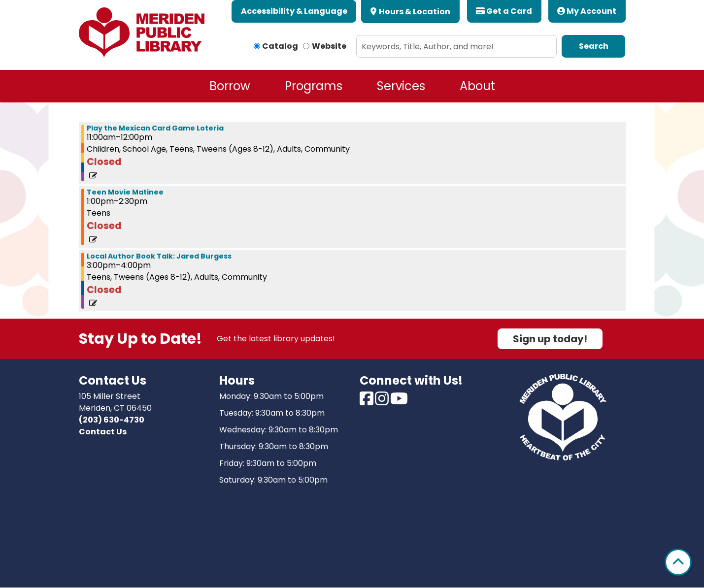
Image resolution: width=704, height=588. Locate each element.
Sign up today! (550, 339)
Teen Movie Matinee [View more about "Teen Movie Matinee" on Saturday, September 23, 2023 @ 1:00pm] (125, 192)
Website (329, 46)
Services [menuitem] (401, 86)
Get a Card (504, 11)
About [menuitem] (477, 86)
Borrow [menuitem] (230, 86)
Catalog (280, 46)
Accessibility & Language (294, 11)
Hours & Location (414, 12)
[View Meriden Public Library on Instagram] (383, 402)
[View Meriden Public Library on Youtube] (399, 402)
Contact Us (103, 432)
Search (594, 46)
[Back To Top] (678, 562)
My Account (587, 11)
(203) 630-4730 (112, 420)
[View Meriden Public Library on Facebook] (367, 402)
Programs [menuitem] (314, 86)
